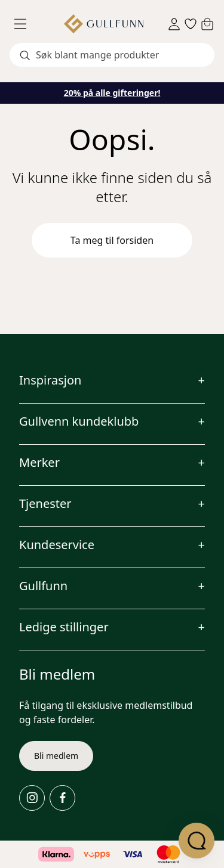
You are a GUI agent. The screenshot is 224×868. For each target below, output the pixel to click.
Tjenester (45, 503)
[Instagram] (32, 798)
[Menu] (25, 24)
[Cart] (207, 24)
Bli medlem (56, 756)
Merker (39, 462)
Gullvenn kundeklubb (79, 421)
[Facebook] (62, 798)
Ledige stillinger (64, 627)
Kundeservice (57, 545)
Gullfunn (43, 586)
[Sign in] (174, 24)
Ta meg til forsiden (112, 240)
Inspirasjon (50, 380)
